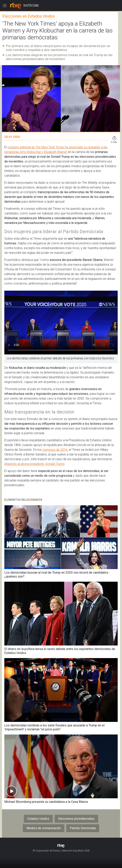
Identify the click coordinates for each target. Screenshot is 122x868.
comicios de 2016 (55, 450)
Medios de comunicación (44, 828)
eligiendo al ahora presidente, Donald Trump (34, 464)
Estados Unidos (38, 819)
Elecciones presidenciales (76, 819)
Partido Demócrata (83, 828)
